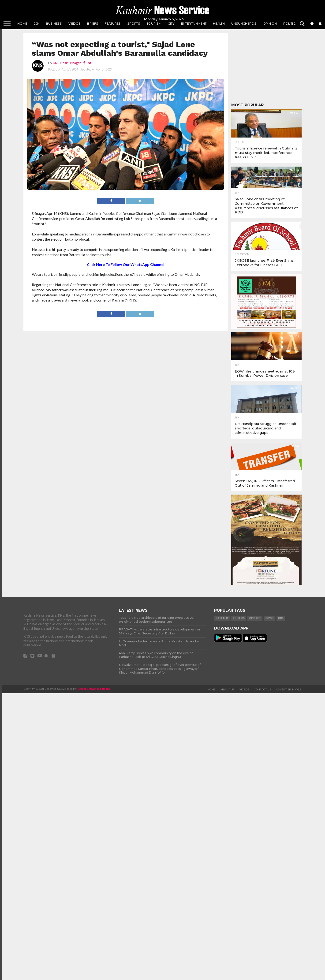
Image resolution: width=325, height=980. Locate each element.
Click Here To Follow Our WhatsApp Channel (126, 264)
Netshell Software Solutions (93, 685)
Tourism (154, 23)
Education (242, 254)
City (171, 23)
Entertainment (194, 23)
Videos (244, 686)
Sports (134, 23)
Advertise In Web (289, 686)
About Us (227, 686)
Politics (290, 23)
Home (22, 23)
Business (54, 23)
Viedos (75, 23)
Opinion (270, 23)
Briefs (93, 23)
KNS (281, 618)
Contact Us (263, 686)
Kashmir (222, 618)
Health (219, 23)
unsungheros (244, 23)
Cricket (255, 618)
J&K (37, 23)
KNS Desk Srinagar (67, 63)
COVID (269, 618)
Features (113, 23)
